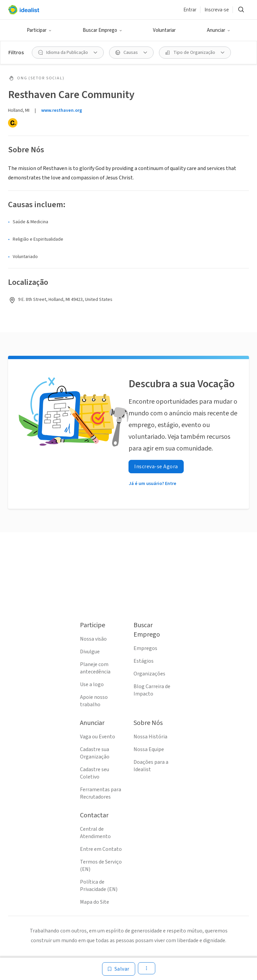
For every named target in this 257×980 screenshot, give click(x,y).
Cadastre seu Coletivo (95, 773)
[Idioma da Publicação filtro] (68, 53)
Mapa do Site (95, 902)
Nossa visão (93, 639)
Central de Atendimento (95, 833)
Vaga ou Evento (98, 737)
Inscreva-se (217, 10)
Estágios (144, 661)
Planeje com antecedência (95, 668)
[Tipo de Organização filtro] (195, 53)
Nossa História (150, 737)
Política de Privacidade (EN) (99, 886)
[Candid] (13, 123)
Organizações (149, 674)
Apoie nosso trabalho (94, 701)
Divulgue (90, 652)
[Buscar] (241, 10)
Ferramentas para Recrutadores (101, 793)
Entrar (190, 10)
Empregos (145, 648)
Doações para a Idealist (151, 766)
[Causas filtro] (131, 53)
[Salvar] (119, 969)
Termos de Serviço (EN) (101, 866)
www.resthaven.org (62, 110)
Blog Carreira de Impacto (152, 690)
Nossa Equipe (149, 749)
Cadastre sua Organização (95, 753)
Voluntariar (164, 30)
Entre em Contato (101, 849)
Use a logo (92, 684)
